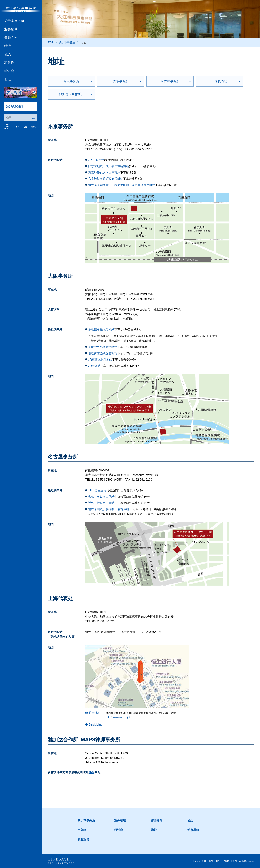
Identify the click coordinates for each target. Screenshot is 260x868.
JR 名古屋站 (97, 490)
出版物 (9, 63)
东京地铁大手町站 (144, 185)
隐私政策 (83, 839)
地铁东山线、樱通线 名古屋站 (109, 509)
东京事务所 (71, 81)
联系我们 (17, 106)
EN (25, 127)
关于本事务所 (14, 21)
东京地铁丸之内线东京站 (104, 172)
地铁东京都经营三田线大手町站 (109, 185)
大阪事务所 (121, 81)
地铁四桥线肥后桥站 (101, 330)
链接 (92, 772)
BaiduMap (95, 724)
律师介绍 (11, 38)
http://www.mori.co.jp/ (118, 717)
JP (17, 127)
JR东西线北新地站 (100, 360)
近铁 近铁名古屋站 (101, 503)
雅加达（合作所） (72, 94)
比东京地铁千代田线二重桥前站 (109, 166)
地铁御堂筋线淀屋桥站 (103, 353)
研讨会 (9, 71)
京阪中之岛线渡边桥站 (103, 347)
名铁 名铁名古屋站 (101, 497)
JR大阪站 (94, 366)
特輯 (7, 46)
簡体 (33, 127)
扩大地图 (95, 713)
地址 (7, 79)
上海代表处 (219, 81)
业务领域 (11, 29)
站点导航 (193, 830)
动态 (7, 54)
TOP (51, 42)
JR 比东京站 (96, 160)
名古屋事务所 (170, 81)
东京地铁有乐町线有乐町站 (106, 179)
